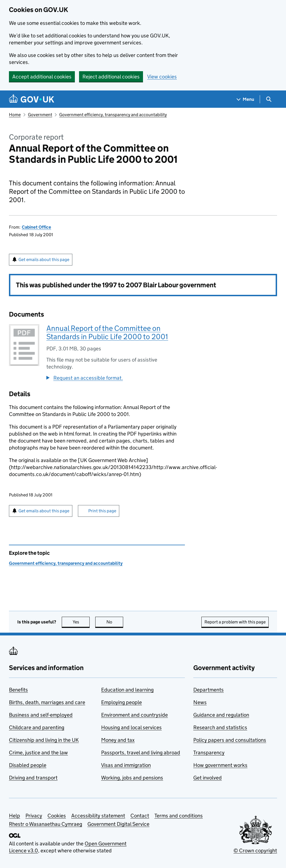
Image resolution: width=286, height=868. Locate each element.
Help (15, 816)
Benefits (18, 690)
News (200, 702)
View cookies (162, 77)
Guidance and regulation (221, 715)
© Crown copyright (255, 851)
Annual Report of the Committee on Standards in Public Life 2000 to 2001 (107, 332)
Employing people (121, 702)
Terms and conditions (179, 816)
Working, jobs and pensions (132, 778)
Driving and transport (33, 778)
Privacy (34, 816)
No (115, 622)
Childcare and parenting (37, 727)
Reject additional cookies (111, 77)
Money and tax (118, 740)
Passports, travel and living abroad (141, 753)
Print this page (102, 511)
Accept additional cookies (42, 77)
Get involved (208, 778)
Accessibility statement (98, 816)
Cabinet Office (36, 227)
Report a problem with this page (235, 622)
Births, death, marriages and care (47, 702)
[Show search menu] (269, 99)
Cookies (57, 816)
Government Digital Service (118, 824)
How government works (220, 765)
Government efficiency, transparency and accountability (113, 115)
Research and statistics (220, 727)
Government (40, 115)
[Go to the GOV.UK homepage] (32, 99)
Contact (140, 816)
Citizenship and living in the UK (44, 740)
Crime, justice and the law (38, 753)
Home (15, 115)
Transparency (209, 753)
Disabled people (28, 765)
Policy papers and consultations (230, 740)
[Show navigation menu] (246, 99)
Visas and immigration (126, 765)
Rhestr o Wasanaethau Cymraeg (46, 824)
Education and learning (127, 690)
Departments (208, 690)
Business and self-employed (41, 715)
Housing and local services (131, 727)
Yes (81, 622)
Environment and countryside (134, 715)
